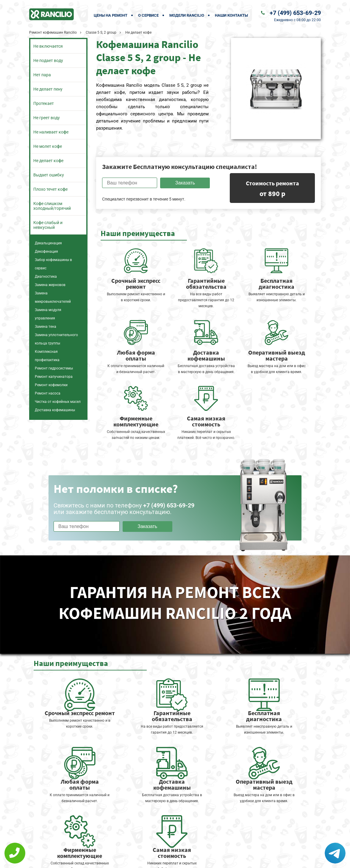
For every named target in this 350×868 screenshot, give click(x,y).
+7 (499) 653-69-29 (295, 13)
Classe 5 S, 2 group (101, 32)
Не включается (48, 46)
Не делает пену (48, 89)
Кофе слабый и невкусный (48, 225)
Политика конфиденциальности (133, 860)
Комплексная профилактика (47, 356)
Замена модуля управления (48, 314)
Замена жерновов (50, 285)
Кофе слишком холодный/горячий (52, 206)
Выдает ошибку (49, 175)
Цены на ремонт (111, 15)
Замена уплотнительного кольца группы (56, 339)
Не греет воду (47, 118)
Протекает (44, 103)
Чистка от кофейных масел (58, 402)
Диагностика (46, 277)
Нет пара (42, 75)
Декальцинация (48, 243)
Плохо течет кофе (50, 189)
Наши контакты (231, 15)
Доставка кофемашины (55, 410)
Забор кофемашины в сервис (53, 264)
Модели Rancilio (187, 15)
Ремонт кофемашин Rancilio (53, 32)
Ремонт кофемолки (51, 385)
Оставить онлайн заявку (193, 846)
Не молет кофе (48, 146)
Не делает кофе (48, 161)
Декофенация (46, 251)
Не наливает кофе (51, 132)
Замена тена (46, 327)
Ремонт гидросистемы (54, 368)
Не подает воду (48, 60)
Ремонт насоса (48, 393)
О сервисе (148, 15)
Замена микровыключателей (53, 297)
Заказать (185, 183)
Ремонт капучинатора (54, 377)
